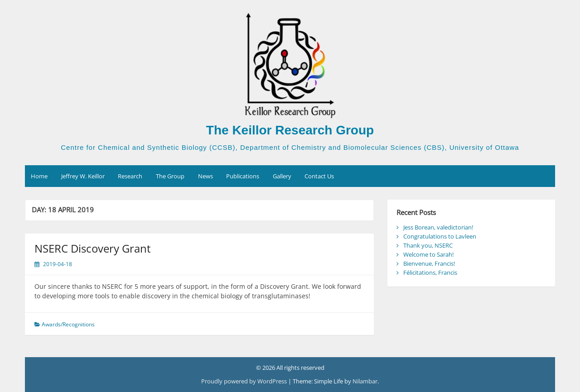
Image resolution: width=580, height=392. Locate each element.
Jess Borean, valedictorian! (438, 227)
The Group (170, 176)
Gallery (282, 176)
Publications (243, 176)
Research (130, 176)
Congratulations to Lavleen (440, 236)
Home (39, 176)
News (205, 176)
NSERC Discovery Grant (93, 248)
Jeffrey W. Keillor (83, 176)
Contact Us (319, 176)
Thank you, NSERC (428, 245)
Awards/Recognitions (68, 324)
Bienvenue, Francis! (429, 263)
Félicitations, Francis (430, 272)
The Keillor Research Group (290, 130)
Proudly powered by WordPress (245, 381)
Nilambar (365, 381)
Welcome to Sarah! (428, 254)
